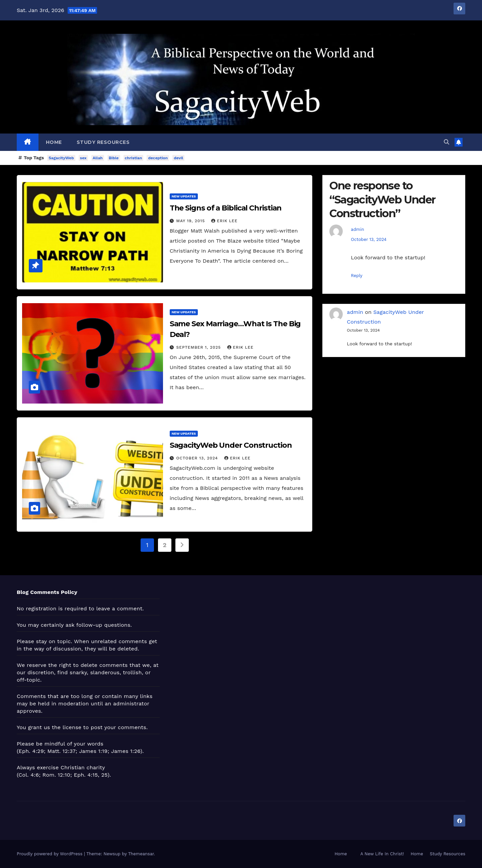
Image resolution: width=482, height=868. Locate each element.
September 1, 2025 (199, 347)
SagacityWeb (61, 158)
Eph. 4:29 (31, 751)
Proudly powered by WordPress (50, 854)
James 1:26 (126, 751)
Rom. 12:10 (56, 775)
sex (83, 158)
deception (158, 158)
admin (357, 229)
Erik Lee (224, 221)
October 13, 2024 (198, 458)
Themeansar (141, 854)
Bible (114, 158)
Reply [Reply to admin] (356, 276)
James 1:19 (93, 751)
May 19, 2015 (191, 221)
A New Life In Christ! (382, 854)
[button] (447, 142)
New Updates (184, 196)
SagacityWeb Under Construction (231, 445)
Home (54, 142)
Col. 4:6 (29, 775)
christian (134, 158)
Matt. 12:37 (62, 751)
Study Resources (103, 142)
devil (178, 158)
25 (104, 775)
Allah (98, 158)
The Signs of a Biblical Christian (226, 208)
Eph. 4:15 (86, 775)
